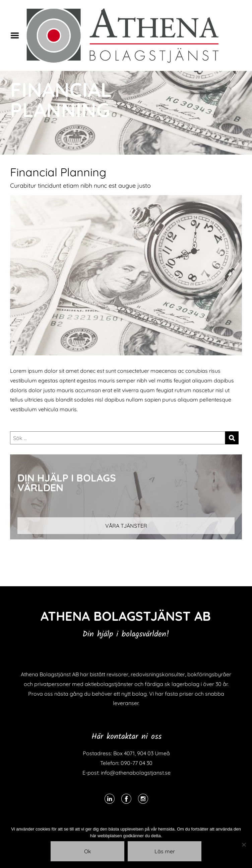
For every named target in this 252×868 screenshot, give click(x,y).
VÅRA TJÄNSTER (126, 526)
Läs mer (165, 851)
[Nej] (244, 845)
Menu (17, 35)
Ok (88, 851)
